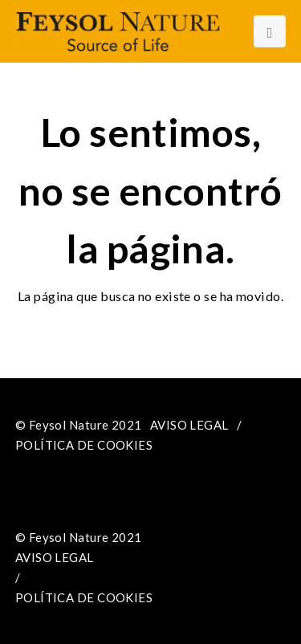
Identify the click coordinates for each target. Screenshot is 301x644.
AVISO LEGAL (189, 425)
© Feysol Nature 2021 (79, 425)
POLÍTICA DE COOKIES (84, 445)
